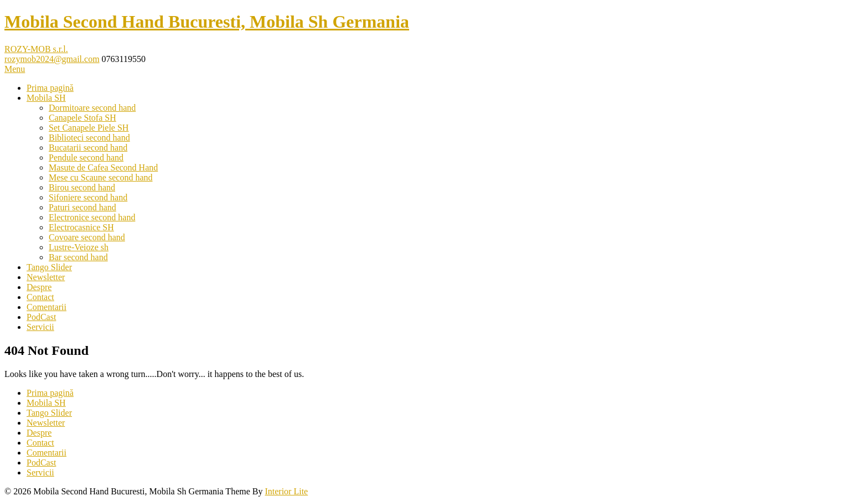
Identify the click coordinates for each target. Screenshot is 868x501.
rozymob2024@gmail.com (52, 59)
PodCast (41, 317)
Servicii (40, 327)
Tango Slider (49, 267)
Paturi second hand (82, 207)
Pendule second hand (86, 157)
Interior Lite (286, 491)
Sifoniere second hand (88, 197)
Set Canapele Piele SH (89, 128)
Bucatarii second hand (88, 148)
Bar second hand (78, 257)
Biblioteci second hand (89, 138)
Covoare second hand (87, 237)
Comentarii (46, 307)
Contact (40, 297)
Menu (15, 69)
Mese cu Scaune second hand (101, 177)
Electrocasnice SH (81, 227)
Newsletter (46, 277)
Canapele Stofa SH (82, 118)
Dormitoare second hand (92, 108)
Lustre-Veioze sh (79, 247)
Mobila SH (46, 98)
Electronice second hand (92, 217)
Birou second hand (82, 187)
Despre (39, 287)
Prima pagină (50, 88)
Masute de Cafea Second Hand (103, 167)
